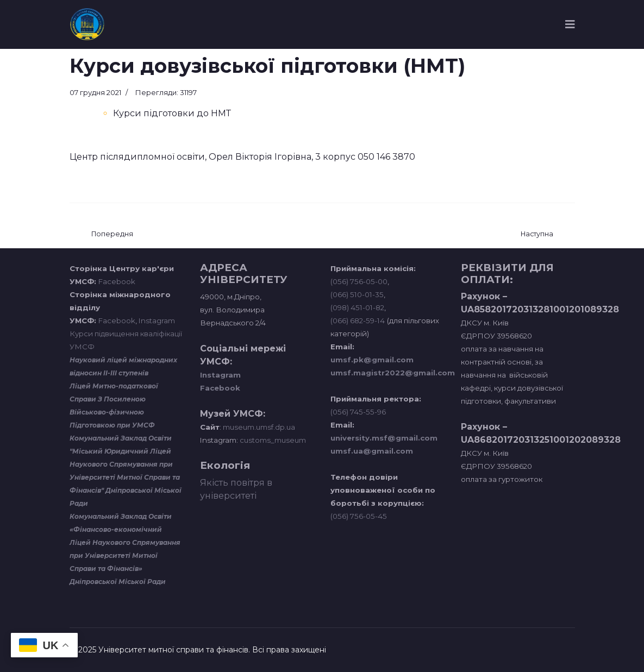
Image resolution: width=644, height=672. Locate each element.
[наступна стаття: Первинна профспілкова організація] (537, 234)
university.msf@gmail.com (384, 438)
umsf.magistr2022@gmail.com (393, 373)
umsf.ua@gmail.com (372, 451)
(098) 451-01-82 (357, 307)
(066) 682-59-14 (358, 321)
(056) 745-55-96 (358, 412)
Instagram (157, 321)
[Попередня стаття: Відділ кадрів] (112, 234)
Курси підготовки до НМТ (172, 113)
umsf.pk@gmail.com (372, 360)
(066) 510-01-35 (357, 294)
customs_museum (273, 440)
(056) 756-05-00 (359, 281)
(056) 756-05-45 (359, 516)
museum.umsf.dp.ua (258, 427)
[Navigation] (570, 24)
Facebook (117, 281)
